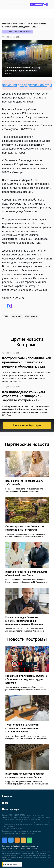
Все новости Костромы (20, 32)
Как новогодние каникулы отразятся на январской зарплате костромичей (24, 396)
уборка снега (31, 316)
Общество (18, 24)
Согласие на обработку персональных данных (21, 846)
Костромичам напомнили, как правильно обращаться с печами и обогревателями (27, 362)
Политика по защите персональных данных (20, 849)
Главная (6, 24)
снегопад (17, 316)
